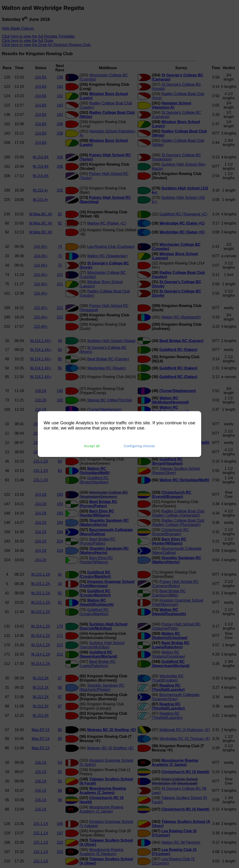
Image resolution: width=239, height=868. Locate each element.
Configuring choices (139, 446)
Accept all (92, 446)
